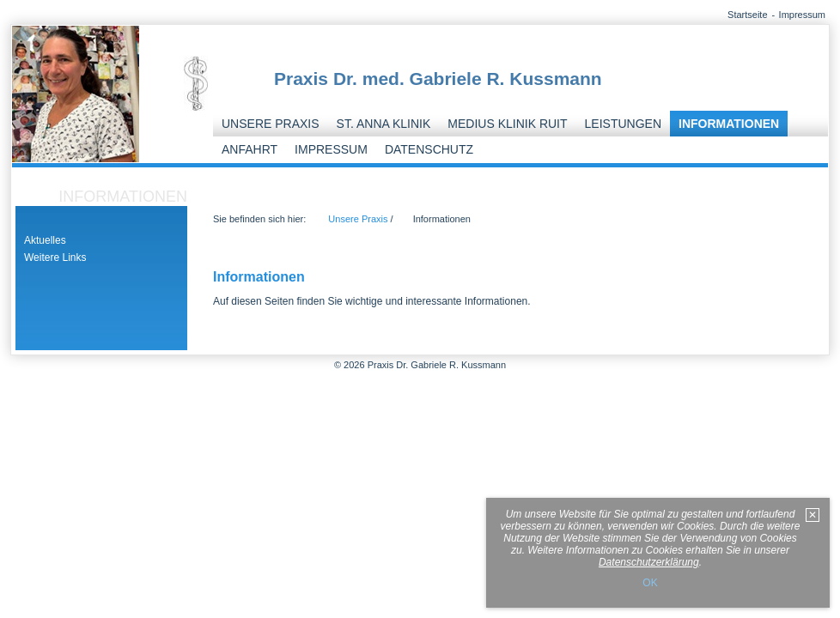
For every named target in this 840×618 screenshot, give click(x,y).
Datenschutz (429, 149)
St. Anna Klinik (384, 124)
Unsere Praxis (271, 124)
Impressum (802, 15)
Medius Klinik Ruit (507, 124)
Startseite (747, 15)
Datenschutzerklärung (649, 562)
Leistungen (623, 124)
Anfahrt (250, 149)
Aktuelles (45, 240)
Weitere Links (55, 257)
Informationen (729, 124)
